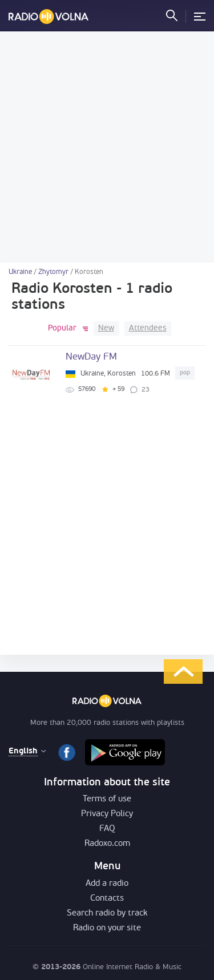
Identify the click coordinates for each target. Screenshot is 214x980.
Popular (62, 328)
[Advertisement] (107, 147)
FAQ (107, 829)
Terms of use (107, 799)
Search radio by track (107, 914)
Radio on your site (107, 928)
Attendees (148, 328)
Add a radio (107, 884)
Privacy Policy (107, 814)
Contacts (107, 899)
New (106, 328)
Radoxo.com (107, 844)
